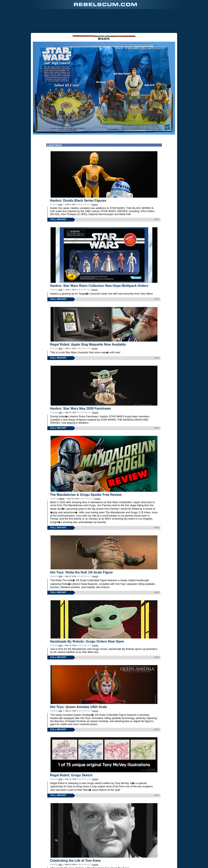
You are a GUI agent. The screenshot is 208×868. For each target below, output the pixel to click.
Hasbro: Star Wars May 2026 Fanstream (80, 408)
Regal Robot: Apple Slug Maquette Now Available (88, 344)
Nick (60, 204)
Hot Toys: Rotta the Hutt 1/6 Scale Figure (81, 572)
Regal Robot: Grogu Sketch (71, 775)
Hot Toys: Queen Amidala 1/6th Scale (79, 707)
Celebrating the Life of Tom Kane (75, 861)
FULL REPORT (58, 219)
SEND (157, 219)
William (61, 499)
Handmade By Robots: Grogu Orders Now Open (87, 641)
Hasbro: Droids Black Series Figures (78, 201)
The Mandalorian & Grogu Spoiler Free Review (86, 495)
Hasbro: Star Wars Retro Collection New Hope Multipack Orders (99, 286)
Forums (95, 204)
